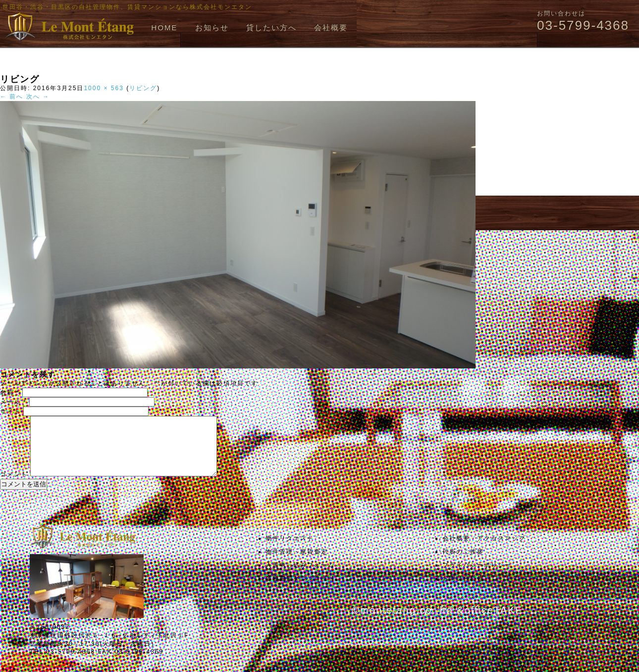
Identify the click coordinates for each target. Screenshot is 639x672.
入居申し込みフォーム (300, 577)
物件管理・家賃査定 (297, 564)
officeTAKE (493, 622)
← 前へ (12, 97)
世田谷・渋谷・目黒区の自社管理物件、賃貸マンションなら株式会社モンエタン (127, 7)
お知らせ (212, 27)
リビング (143, 88)
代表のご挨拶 (463, 564)
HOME (164, 27)
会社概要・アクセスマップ (484, 550)
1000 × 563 (104, 88)
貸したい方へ (271, 27)
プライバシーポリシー (477, 577)
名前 (10, 393)
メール (13, 402)
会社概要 (331, 27)
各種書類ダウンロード (300, 590)
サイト (10, 412)
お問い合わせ (463, 590)
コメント (14, 486)
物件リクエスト (290, 550)
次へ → (38, 97)
